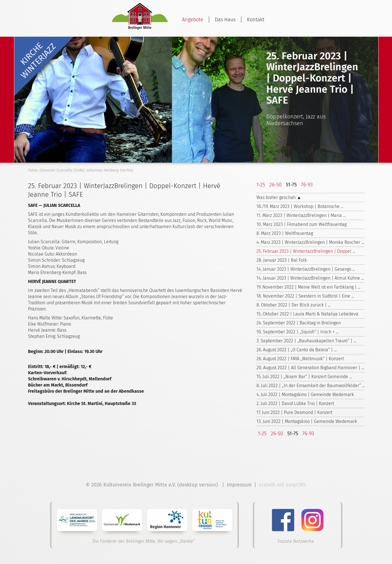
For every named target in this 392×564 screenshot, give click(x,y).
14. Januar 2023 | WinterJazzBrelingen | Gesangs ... (306, 269)
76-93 (307, 185)
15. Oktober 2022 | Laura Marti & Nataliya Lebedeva (307, 314)
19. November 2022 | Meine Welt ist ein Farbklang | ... (308, 287)
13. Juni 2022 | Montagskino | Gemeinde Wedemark (307, 421)
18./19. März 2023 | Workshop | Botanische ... (300, 206)
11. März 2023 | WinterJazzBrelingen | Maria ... (301, 215)
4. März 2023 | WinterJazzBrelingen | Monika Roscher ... (310, 242)
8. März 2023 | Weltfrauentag (285, 233)
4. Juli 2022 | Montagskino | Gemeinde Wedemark (305, 395)
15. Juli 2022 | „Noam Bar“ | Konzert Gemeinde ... (304, 377)
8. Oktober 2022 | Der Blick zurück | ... (293, 305)
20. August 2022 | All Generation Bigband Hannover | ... (310, 368)
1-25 (261, 185)
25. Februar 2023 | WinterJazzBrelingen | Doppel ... (306, 251)
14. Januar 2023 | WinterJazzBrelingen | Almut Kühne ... (310, 278)
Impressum (239, 485)
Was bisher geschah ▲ (279, 197)
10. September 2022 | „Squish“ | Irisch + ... (297, 332)
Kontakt (256, 20)
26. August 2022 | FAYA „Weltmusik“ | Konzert (300, 359)
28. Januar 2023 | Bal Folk (282, 260)
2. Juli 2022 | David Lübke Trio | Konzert (295, 403)
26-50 (276, 185)
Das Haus (225, 20)
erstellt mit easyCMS (283, 485)
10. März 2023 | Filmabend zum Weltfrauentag (302, 224)
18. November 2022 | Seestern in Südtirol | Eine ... (305, 296)
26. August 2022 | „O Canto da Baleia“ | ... (297, 350)
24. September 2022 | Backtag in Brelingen (299, 323)
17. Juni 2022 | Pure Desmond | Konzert (294, 412)
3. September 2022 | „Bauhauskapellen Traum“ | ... (306, 341)
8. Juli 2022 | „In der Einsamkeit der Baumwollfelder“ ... (311, 386)
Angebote (193, 20)
